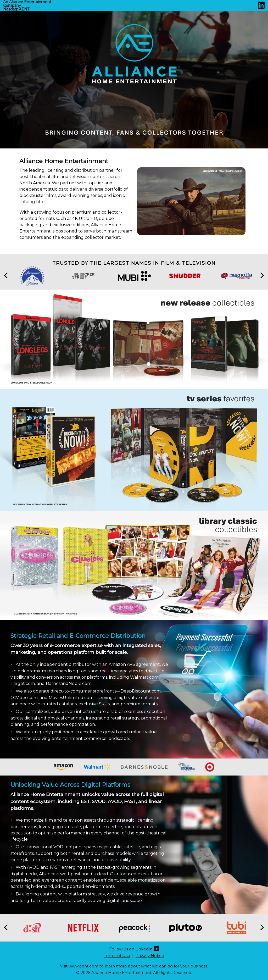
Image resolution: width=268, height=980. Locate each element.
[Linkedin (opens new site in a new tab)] (261, 7)
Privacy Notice (150, 956)
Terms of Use (117, 956)
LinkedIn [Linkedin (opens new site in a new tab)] (144, 949)
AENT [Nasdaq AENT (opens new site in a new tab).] (24, 9)
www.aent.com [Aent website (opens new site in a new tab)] (83, 966)
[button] (6, 276)
